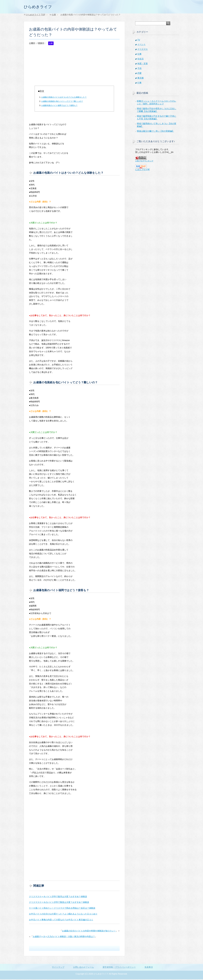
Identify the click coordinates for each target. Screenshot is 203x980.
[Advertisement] (74, 68)
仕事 (51, 44)
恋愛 (139, 74)
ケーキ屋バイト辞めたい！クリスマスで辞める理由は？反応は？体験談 (62, 909)
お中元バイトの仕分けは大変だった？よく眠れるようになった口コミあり (63, 914)
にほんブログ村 (142, 170)
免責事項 (149, 968)
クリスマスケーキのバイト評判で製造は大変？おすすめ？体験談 (59, 903)
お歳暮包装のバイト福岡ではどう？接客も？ (59, 106)
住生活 (140, 59)
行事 (139, 83)
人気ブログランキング (144, 162)
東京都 (140, 79)
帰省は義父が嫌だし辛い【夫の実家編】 (155, 132)
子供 (139, 69)
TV (139, 41)
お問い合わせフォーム (84, 968)
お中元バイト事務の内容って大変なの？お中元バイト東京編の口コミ (61, 920)
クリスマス (143, 50)
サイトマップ (58, 968)
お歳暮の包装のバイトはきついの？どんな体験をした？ (64, 98)
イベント (142, 45)
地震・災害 (143, 64)
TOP (36, 15)
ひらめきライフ (41, 7)
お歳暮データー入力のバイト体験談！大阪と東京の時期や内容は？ (64, 937)
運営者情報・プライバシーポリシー (119, 968)
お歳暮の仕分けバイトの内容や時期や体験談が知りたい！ (89, 931)
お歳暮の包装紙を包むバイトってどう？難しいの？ (62, 102)
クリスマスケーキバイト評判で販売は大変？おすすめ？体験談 (58, 897)
